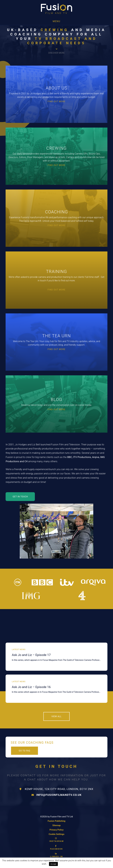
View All (57, 716)
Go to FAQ (24, 751)
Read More (66, 864)
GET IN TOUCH (20, 497)
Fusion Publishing (56, 821)
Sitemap (56, 825)
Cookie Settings (57, 834)
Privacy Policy (56, 830)
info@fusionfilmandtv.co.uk (56, 795)
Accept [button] (53, 864)
